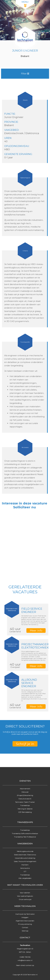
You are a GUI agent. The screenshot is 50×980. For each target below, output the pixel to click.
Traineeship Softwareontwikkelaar (25, 833)
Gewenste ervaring (18, 154)
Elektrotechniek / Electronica (25, 855)
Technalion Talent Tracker (25, 802)
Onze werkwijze (25, 899)
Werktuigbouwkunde (25, 851)
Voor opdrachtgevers (25, 896)
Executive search (25, 799)
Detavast (25, 792)
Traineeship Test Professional (25, 837)
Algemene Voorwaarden (25, 921)
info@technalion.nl (25, 960)
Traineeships (25, 805)
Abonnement (25, 789)
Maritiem (25, 865)
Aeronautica (25, 868)
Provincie (11, 122)
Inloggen (25, 917)
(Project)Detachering (25, 795)
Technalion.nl (32, 975)
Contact (25, 927)
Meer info (36, 631)
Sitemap (25, 931)
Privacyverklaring (25, 924)
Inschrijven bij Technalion (25, 914)
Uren (8, 138)
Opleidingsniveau (17, 146)
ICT (25, 871)
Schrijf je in (25, 744)
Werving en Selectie (25, 809)
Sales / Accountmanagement (25, 861)
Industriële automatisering (25, 858)
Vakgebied (11, 130)
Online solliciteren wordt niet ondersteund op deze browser (25, 546)
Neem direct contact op (25, 965)
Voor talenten (25, 893)
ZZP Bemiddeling (25, 812)
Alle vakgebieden (25, 878)
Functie (10, 114)
